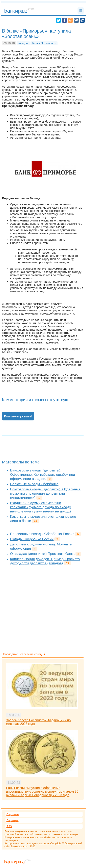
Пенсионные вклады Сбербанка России (42, 534)
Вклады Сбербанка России (32, 539)
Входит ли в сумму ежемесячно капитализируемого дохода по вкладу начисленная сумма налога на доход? (41, 507)
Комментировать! (18, 416)
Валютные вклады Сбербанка (34, 484)
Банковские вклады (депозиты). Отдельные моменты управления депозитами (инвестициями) (45, 493)
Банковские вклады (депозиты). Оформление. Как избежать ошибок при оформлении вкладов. (42, 474)
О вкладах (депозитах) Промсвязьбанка (42, 554)
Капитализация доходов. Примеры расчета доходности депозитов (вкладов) (45, 561)
